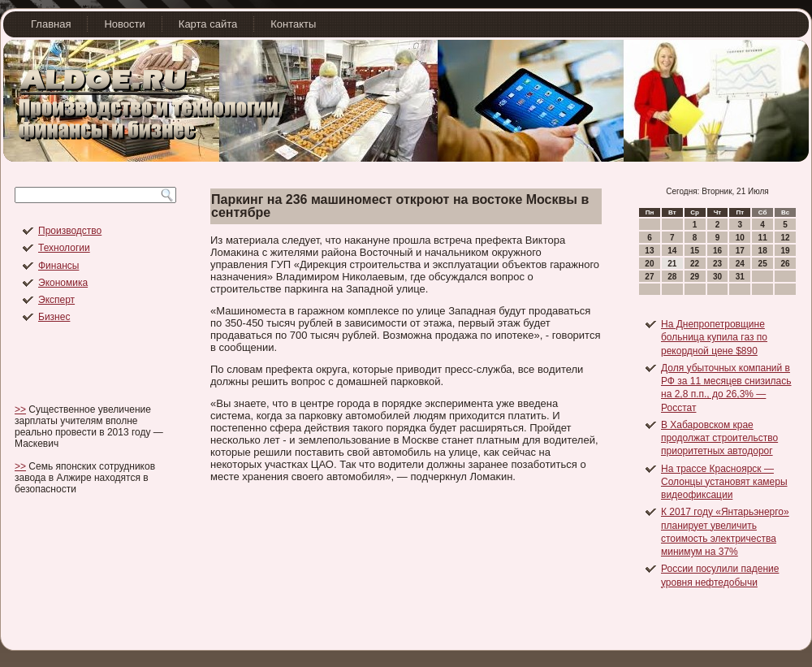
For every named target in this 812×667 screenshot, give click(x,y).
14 (672, 251)
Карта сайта (208, 24)
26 (785, 264)
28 (672, 277)
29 (695, 277)
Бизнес (54, 317)
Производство (70, 231)
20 (649, 264)
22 (695, 264)
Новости (124, 24)
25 (763, 264)
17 (740, 251)
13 (649, 251)
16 (717, 251)
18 (763, 251)
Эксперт (56, 300)
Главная (51, 24)
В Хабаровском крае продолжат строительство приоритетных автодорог (719, 438)
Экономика (63, 283)
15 (695, 251)
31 (740, 277)
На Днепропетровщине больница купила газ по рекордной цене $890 (714, 338)
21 (672, 264)
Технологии (64, 248)
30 (717, 277)
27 (649, 277)
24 (740, 264)
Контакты (293, 24)
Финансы (58, 266)
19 (785, 251)
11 (763, 238)
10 (740, 238)
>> (20, 409)
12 (785, 238)
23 (717, 264)
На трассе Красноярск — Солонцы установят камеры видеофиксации (724, 482)
